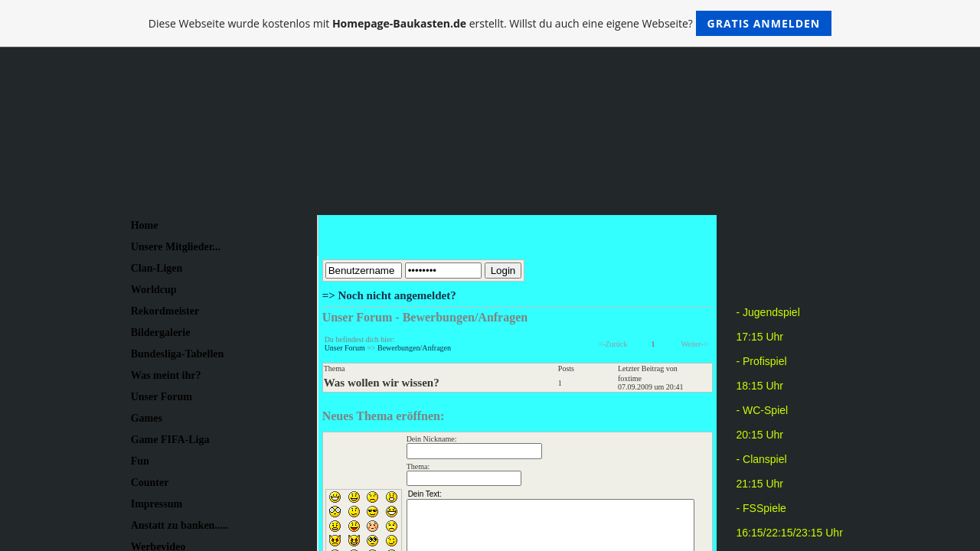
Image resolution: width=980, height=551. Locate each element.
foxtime (630, 378)
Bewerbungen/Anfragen (414, 348)
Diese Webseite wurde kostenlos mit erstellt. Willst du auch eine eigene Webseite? (490, 23)
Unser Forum (345, 348)
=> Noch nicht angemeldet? (389, 295)
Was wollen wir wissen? (382, 383)
